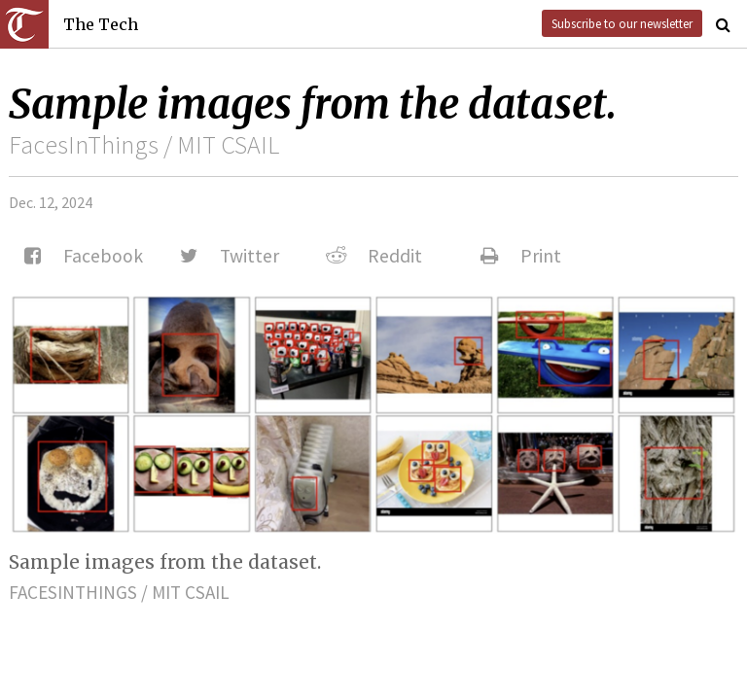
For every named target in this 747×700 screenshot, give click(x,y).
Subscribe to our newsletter (622, 23)
